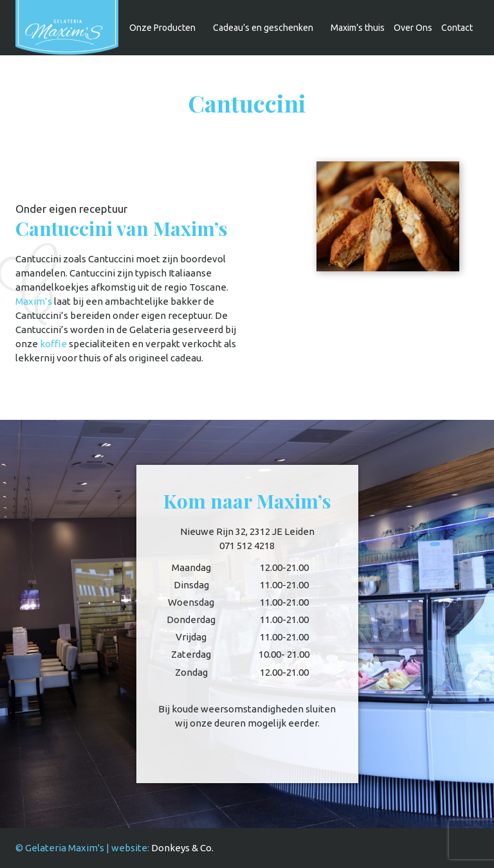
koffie (53, 344)
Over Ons (413, 28)
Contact (457, 28)
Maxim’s (34, 301)
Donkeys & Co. (182, 848)
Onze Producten (162, 28)
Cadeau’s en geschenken (263, 28)
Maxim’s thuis (358, 28)
